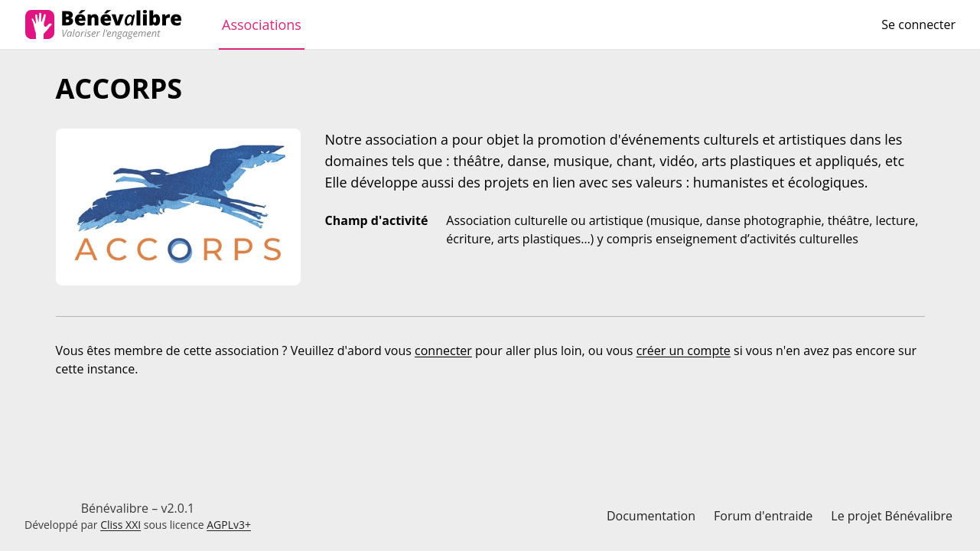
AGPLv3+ (229, 525)
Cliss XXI (120, 525)
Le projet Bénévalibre (892, 516)
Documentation (651, 516)
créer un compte (684, 350)
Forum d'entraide (763, 516)
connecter (443, 350)
